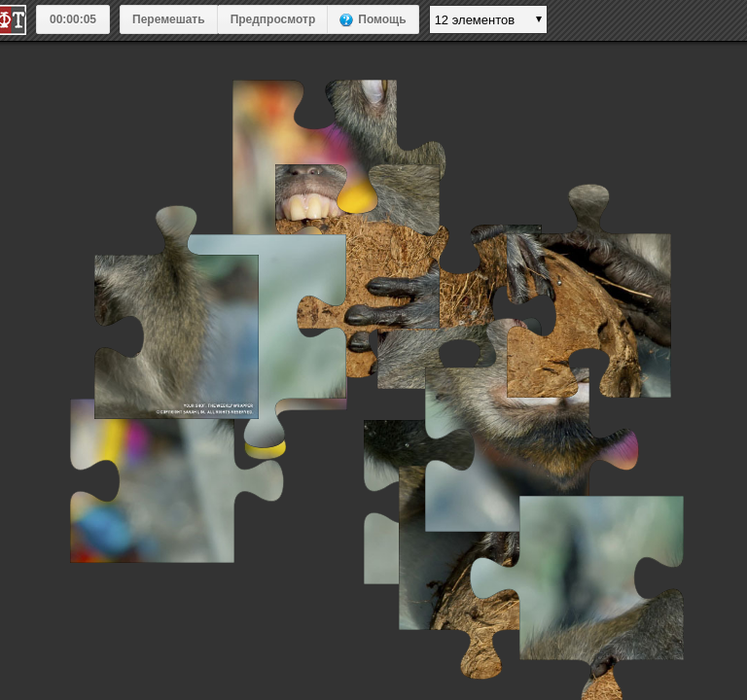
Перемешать (169, 19)
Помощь (382, 19)
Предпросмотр (273, 19)
